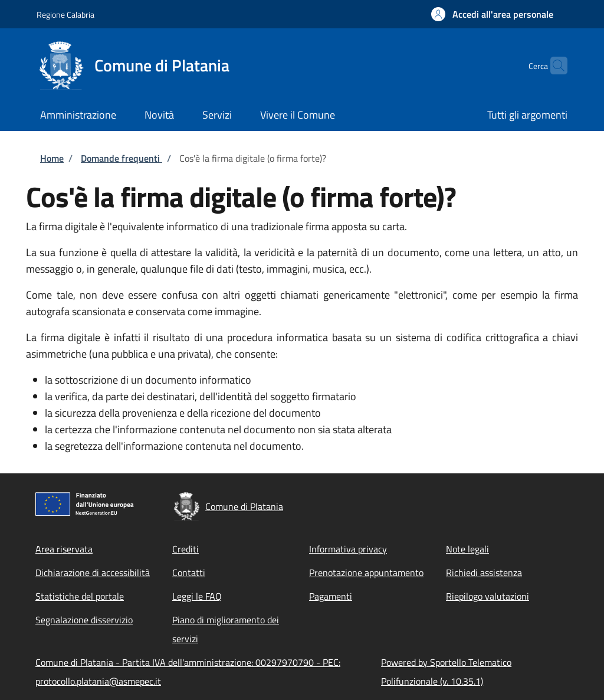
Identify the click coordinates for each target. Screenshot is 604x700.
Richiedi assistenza (484, 573)
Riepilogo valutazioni (488, 596)
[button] (492, 14)
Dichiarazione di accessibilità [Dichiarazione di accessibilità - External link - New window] (93, 573)
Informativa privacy (348, 549)
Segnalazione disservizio (84, 620)
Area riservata (64, 549)
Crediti (186, 549)
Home (52, 158)
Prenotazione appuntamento (366, 573)
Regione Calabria (65, 14)
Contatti (189, 573)
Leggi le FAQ (197, 596)
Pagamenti (331, 596)
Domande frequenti (122, 158)
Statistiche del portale (80, 596)
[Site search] (553, 66)
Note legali (467, 549)
